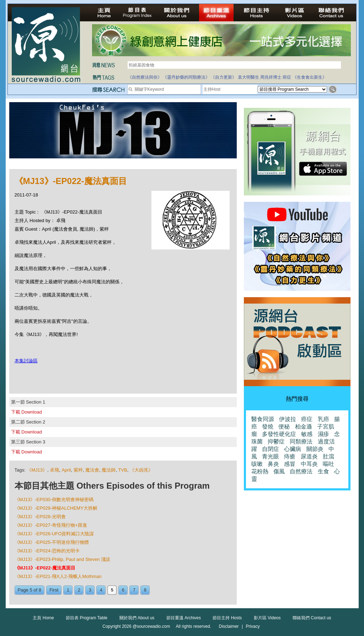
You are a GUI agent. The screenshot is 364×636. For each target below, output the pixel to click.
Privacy (253, 626)
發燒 (268, 427)
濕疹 (323, 434)
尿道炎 (309, 456)
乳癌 (323, 419)
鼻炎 (273, 464)
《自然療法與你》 (145, 77)
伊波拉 (288, 419)
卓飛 (54, 470)
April (66, 470)
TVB (122, 470)
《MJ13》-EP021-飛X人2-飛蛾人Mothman (58, 576)
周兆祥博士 (271, 77)
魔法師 (109, 470)
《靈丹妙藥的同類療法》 (186, 77)
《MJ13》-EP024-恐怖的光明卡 (47, 551)
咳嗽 (257, 464)
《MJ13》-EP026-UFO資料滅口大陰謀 (54, 534)
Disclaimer (229, 626)
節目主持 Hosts (227, 618)
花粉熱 (260, 471)
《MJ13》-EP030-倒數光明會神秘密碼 (54, 500)
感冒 (290, 464)
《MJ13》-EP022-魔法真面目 (45, 568)
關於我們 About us (137, 618)
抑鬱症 (276, 441)
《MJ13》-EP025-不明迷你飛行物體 (52, 542)
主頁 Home (43, 618)
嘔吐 (328, 464)
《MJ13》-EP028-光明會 (40, 517)
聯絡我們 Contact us (312, 618)
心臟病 (293, 449)
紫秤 (78, 470)
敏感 (307, 434)
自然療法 (301, 471)
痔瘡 (290, 456)
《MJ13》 (37, 470)
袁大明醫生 (248, 77)
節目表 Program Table (87, 618)
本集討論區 (26, 361)
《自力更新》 (224, 77)
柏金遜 (304, 427)
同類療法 (301, 441)
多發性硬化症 (279, 434)
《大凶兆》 (141, 470)
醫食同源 (263, 419)
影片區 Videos (267, 618)
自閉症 (271, 449)
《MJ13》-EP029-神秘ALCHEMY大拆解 (56, 508)
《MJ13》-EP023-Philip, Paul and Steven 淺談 (63, 559)
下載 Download (26, 412)
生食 (323, 471)
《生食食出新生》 (310, 77)
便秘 (284, 427)
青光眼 (271, 456)
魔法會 (92, 470)
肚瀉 (328, 456)
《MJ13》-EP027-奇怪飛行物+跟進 (51, 525)
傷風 (279, 471)
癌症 (287, 77)
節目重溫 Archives (184, 618)
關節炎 (315, 449)
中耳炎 (309, 464)
